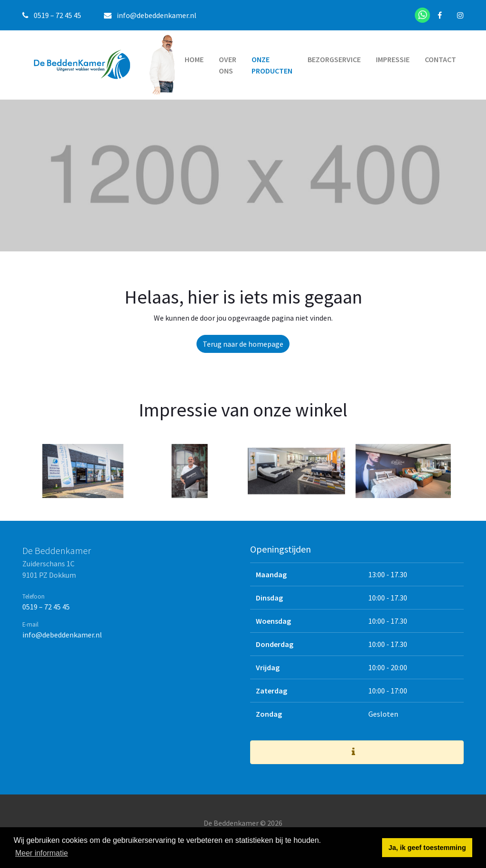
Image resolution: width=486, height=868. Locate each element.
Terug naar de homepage (243, 344)
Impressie (393, 59)
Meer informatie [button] (42, 853)
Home (194, 59)
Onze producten (272, 65)
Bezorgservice (334, 59)
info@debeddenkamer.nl (157, 15)
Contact (440, 59)
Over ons (228, 65)
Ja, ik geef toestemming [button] (427, 848)
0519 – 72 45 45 (46, 607)
